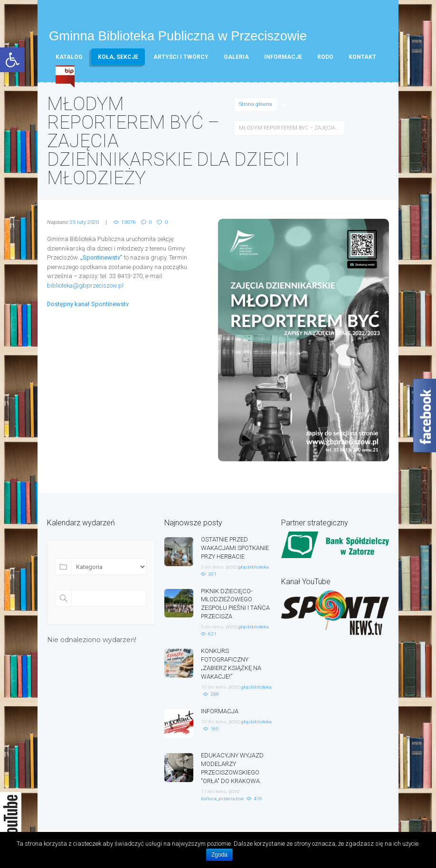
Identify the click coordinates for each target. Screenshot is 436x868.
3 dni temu (212, 565)
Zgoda (219, 855)
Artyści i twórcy (181, 57)
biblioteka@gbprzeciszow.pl (85, 285)
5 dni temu (212, 624)
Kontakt (362, 57)
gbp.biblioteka (253, 565)
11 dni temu (214, 785)
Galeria (236, 57)
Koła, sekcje (118, 57)
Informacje (283, 57)
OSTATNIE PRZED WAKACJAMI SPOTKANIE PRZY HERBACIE (235, 547)
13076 (128, 222)
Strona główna (256, 105)
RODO (325, 57)
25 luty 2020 (84, 222)
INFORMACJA (220, 706)
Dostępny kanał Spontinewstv (88, 304)
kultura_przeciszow (222, 792)
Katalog (69, 57)
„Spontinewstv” (101, 257)
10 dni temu (214, 682)
